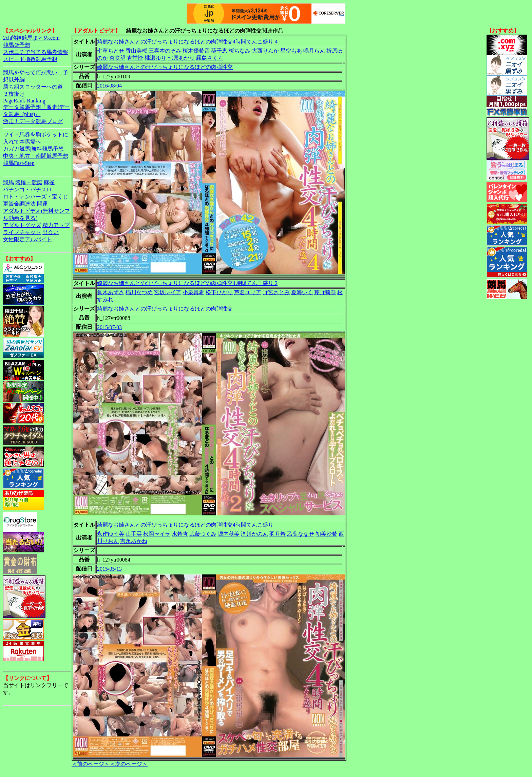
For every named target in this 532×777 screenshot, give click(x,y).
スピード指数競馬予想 (30, 59)
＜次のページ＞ (129, 764)
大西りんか (265, 51)
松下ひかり (219, 292)
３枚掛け (14, 94)
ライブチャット (22, 232)
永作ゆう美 (111, 534)
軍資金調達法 (19, 204)
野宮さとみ (276, 292)
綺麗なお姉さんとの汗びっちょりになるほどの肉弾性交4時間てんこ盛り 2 (187, 283)
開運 (42, 204)
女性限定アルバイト (27, 239)
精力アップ (56, 225)
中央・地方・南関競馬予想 (36, 156)
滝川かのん (254, 534)
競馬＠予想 (17, 45)
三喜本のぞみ (165, 51)
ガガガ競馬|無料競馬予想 (33, 149)
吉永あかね (134, 541)
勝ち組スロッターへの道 (33, 87)
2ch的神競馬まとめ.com (31, 38)
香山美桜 (136, 51)
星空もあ (291, 51)
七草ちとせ (111, 51)
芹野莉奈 (325, 292)
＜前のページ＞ (91, 764)
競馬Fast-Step (19, 163)
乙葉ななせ (301, 534)
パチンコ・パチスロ (27, 189)
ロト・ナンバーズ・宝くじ (36, 197)
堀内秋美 (229, 534)
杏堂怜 (135, 58)
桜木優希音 (196, 51)
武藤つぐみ (203, 534)
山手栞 (134, 534)
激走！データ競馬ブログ (33, 121)
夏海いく (302, 292)
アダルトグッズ (22, 225)
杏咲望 (117, 58)
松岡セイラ (157, 534)
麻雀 (49, 182)
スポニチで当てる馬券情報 (36, 52)
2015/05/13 (109, 569)
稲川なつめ (139, 292)
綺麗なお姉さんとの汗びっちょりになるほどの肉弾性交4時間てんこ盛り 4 (187, 42)
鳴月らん (314, 51)
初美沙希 (326, 534)
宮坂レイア (168, 292)
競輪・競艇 (29, 182)
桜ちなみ (240, 51)
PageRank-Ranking (24, 101)
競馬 (8, 182)
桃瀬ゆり (155, 58)
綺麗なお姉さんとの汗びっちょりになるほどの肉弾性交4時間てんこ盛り (185, 525)
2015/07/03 (109, 327)
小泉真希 (193, 292)
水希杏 (180, 534)
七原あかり (181, 58)
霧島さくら (210, 58)
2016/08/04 (109, 86)
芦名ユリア (248, 292)
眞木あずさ (111, 292)
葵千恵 (219, 51)
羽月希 (278, 534)
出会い (51, 232)
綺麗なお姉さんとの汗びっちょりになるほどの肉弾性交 (165, 67)
